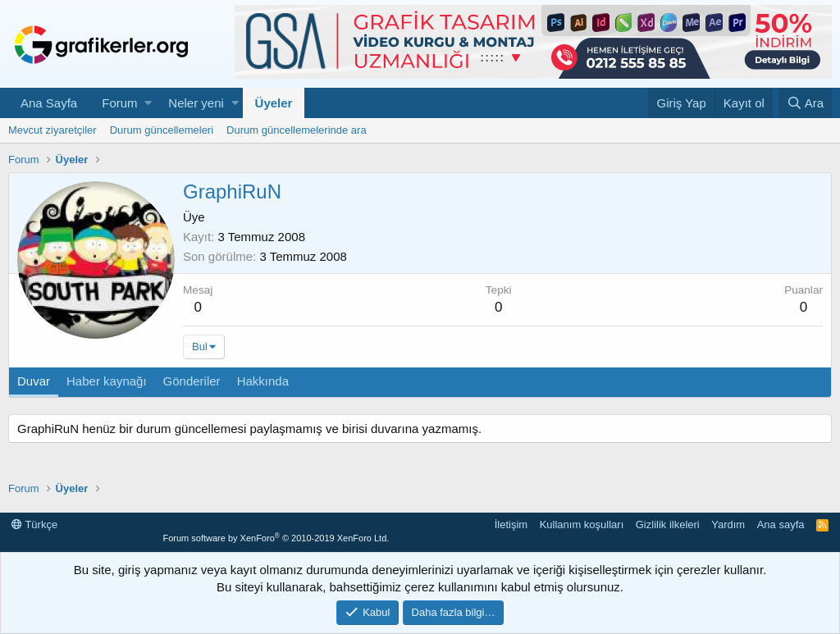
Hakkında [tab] (263, 381)
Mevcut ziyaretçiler (52, 130)
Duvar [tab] (34, 381)
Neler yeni (196, 103)
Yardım (728, 525)
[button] (148, 103)
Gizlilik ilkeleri (668, 525)
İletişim (511, 525)
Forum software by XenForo (276, 538)
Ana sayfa (781, 525)
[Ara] (805, 103)
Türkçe (34, 525)
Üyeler (274, 103)
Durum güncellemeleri (162, 130)
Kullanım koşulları (582, 525)
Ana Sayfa (49, 103)
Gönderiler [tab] (192, 381)
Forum (119, 103)
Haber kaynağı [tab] (107, 381)
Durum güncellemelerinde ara (297, 130)
